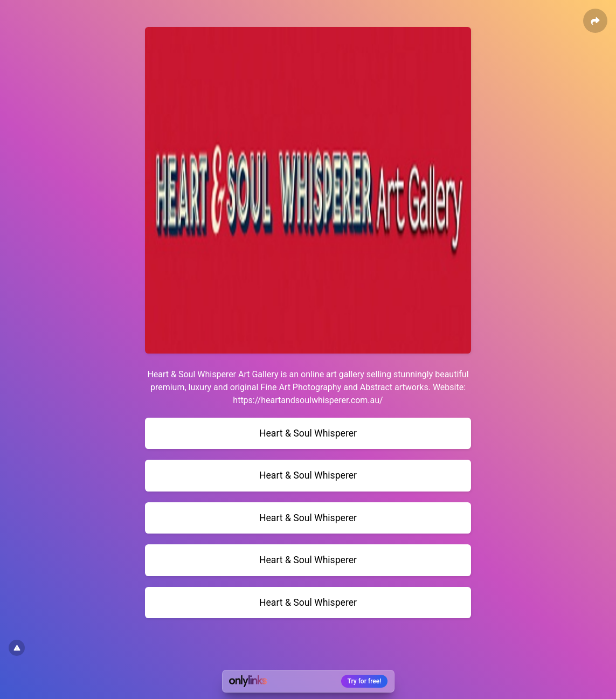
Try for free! (365, 681)
